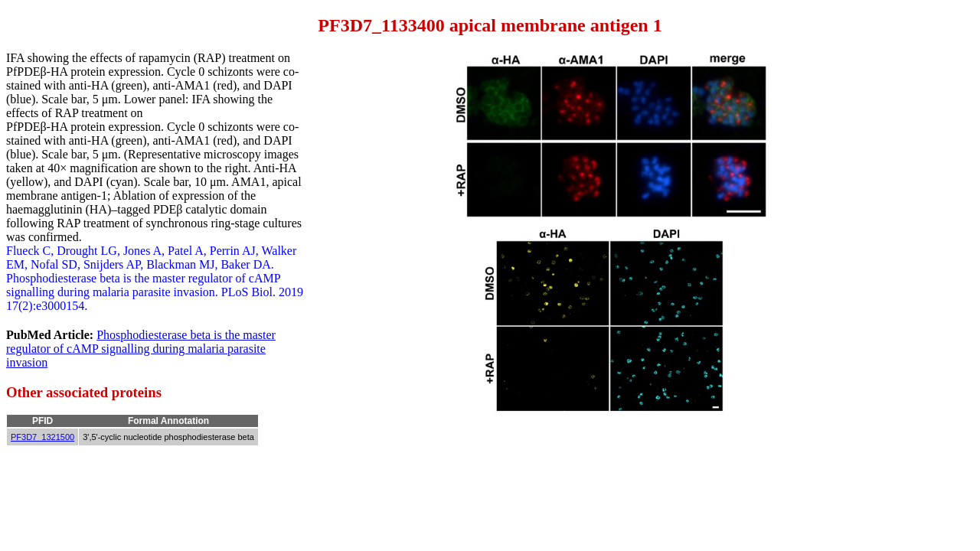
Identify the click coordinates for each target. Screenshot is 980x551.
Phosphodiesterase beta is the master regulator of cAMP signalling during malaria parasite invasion (141, 349)
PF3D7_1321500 (42, 437)
